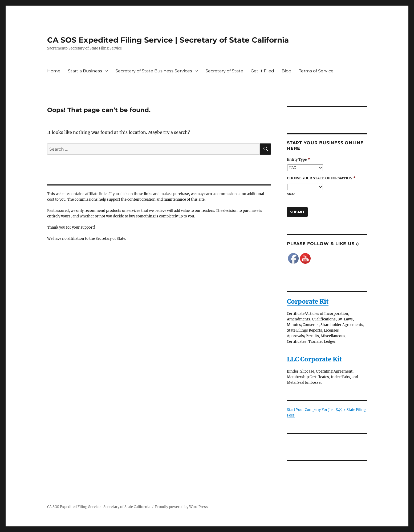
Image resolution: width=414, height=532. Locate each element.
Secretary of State (224, 71)
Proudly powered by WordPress (181, 507)
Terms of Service (316, 71)
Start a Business (85, 71)
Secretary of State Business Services (154, 71)
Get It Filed (262, 71)
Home (54, 71)
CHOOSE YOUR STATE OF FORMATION (321, 178)
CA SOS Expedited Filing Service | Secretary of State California (168, 40)
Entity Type (299, 160)
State (291, 194)
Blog (287, 71)
